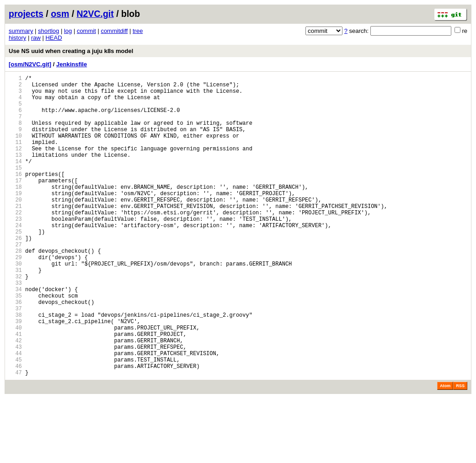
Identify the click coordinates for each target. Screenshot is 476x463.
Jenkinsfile (72, 64)
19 (15, 219)
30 (15, 305)
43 (15, 406)
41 (15, 390)
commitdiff (114, 31)
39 (15, 375)
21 (15, 235)
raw (36, 38)
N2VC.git (95, 14)
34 (15, 336)
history (17, 38)
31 (15, 312)
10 (15, 149)
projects (26, 14)
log (68, 31)
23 (15, 250)
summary (21, 31)
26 (15, 274)
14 (15, 180)
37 (15, 359)
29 (15, 297)
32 (15, 320)
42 (15, 398)
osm (60, 14)
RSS (460, 450)
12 (15, 165)
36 (15, 351)
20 (15, 227)
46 (15, 429)
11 (15, 157)
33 (15, 328)
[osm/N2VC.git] (30, 64)
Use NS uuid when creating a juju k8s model (71, 51)
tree (138, 31)
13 (15, 173)
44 (15, 413)
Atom (445, 450)
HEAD (53, 38)
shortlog (48, 31)
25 (15, 266)
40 (15, 382)
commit (86, 31)
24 (15, 258)
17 (15, 204)
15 (15, 188)
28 (15, 289)
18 (15, 211)
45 (15, 421)
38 (15, 367)
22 (15, 242)
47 (15, 437)
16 (15, 196)
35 (15, 343)
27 (15, 281)
